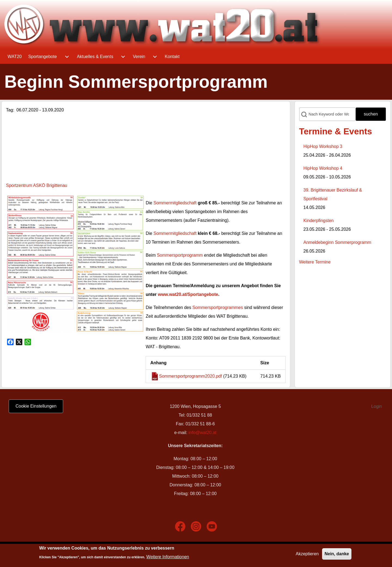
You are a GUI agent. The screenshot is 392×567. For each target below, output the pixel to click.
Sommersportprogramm (180, 255)
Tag (10, 110)
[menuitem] (15, 57)
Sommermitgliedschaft (175, 203)
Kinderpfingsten (319, 221)
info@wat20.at (202, 433)
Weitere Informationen (168, 557)
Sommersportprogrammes (218, 307)
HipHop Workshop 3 (323, 146)
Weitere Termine (315, 262)
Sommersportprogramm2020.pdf (190, 376)
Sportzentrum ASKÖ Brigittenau (37, 185)
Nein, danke (337, 554)
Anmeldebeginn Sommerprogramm (337, 242)
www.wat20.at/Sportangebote (188, 294)
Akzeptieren (307, 554)
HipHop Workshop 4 (323, 168)
